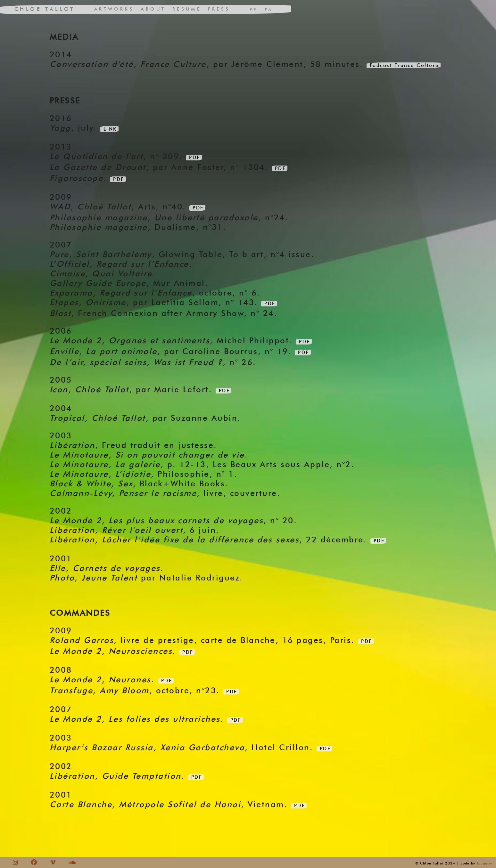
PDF (195, 158)
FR (254, 10)
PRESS (219, 9)
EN (269, 10)
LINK (110, 129)
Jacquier (485, 863)
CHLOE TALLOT (45, 9)
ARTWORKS (114, 9)
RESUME (187, 9)
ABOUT (153, 9)
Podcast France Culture (404, 65)
